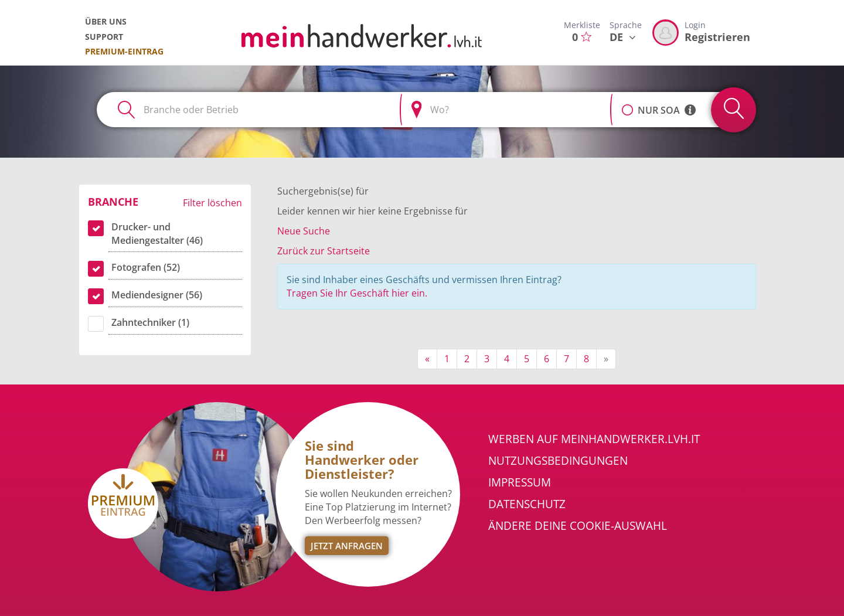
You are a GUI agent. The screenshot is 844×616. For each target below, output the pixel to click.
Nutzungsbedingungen (558, 461)
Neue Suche (304, 231)
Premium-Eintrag (124, 51)
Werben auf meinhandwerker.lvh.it (594, 439)
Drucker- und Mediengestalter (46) (157, 234)
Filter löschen (212, 203)
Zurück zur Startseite (324, 251)
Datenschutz (527, 504)
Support (104, 37)
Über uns (106, 21)
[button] (627, 104)
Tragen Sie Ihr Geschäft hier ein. (357, 293)
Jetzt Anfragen (347, 546)
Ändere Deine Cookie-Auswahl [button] (578, 526)
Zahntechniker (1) (150, 322)
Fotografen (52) (146, 267)
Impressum (520, 482)
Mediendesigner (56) (157, 295)
